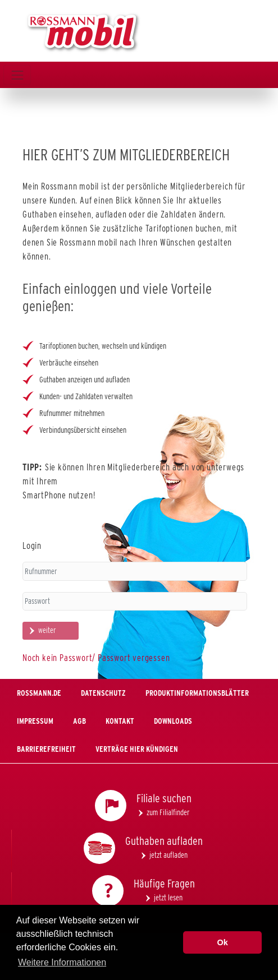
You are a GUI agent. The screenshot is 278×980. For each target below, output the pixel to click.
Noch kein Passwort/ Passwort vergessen (96, 658)
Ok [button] (223, 942)
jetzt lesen (168, 898)
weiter (47, 630)
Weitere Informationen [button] (62, 962)
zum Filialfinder (168, 812)
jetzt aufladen (168, 855)
